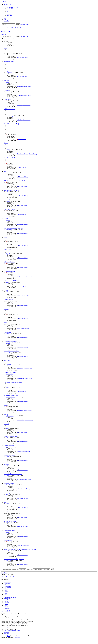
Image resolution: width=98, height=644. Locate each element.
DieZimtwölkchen (10, 397)
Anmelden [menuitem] (6, 21)
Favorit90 (8, 365)
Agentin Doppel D (8, 300)
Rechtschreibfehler (8, 200)
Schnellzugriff (7, 4)
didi (7, 523)
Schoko (8, 334)
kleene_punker (9, 374)
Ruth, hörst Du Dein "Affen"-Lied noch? (14, 228)
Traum (5, 323)
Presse (6, 590)
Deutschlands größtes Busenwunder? (13, 382)
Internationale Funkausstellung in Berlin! (14, 559)
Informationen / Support (11, 597)
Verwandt (6, 415)
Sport (6, 605)
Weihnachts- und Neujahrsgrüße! (12, 190)
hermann (8, 220)
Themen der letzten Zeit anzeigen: (14, 569)
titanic (18, 527)
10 (7, 71)
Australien (6, 309)
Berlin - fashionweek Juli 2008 (11, 281)
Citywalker (9, 254)
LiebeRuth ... (7, 81)
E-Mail (5, 171)
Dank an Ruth (7, 360)
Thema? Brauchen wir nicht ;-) (11, 124)
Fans (6, 593)
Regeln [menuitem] (5, 20)
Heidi (7, 494)
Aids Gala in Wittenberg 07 (10, 342)
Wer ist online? (5, 611)
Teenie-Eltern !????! (9, 62)
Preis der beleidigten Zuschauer (11, 351)
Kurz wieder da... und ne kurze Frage (13, 474)
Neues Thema (4, 34)
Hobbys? (6, 512)
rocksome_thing (10, 416)
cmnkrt (8, 282)
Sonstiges (7, 600)
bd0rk (7, 466)
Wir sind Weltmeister (9, 446)
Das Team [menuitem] (9, 15)
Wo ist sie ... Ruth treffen (10, 521)
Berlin (5, 238)
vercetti (8, 324)
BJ (6, 101)
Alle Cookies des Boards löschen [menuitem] (12, 631)
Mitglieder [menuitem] (9, 14)
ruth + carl (6, 424)
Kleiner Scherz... (8, 100)
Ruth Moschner (16, 28)
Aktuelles (7, 585)
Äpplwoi (6, 290)
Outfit (6, 592)
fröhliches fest (7, 332)
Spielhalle (7, 608)
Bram (7, 388)
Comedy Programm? (9, 483)
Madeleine (8, 560)
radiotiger (8, 150)
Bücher (6, 589)
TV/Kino (7, 603)
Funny (6, 601)
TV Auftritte (8, 588)
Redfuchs (8, 352)
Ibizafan (8, 551)
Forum (5, 596)
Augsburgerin (9, 73)
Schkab (8, 532)
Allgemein (7, 583)
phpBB (8, 636)
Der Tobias (6, 465)
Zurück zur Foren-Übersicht (8, 577)
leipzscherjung (9, 116)
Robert (8, 82)
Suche (18, 24)
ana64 (18, 58)
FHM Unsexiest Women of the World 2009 (14, 181)
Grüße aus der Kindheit (9, 531)
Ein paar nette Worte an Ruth (11, 396)
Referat (5, 48)
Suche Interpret (7, 493)
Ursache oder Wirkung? (9, 209)
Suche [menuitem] (8, 11)
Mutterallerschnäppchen (22, 154)
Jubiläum (6, 405)
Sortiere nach (35, 569)
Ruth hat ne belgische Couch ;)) (11, 436)
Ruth (18, 177)
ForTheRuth (20, 86)
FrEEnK (19, 296)
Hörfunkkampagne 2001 (10, 271)
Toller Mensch (7, 250)
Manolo (8, 201)
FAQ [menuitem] (5, 18)
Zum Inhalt (3, 2)
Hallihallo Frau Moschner (10, 373)
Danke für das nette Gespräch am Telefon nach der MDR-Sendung (20, 550)
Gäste (6, 594)
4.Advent (6, 219)
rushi (7, 438)
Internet (7, 604)
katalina (8, 173)
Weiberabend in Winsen (9, 262)
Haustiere (6, 143)
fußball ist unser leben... (10, 109)
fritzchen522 (9, 475)
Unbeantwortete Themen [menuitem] (13, 7)
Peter (7, 292)
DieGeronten (9, 229)
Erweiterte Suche (24, 24)
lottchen (8, 456)
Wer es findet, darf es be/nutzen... (12, 158)
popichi (8, 504)
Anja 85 (8, 343)
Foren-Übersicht (8, 28)
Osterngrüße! (7, 90)
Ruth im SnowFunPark (9, 455)
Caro (7, 91)
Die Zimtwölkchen (21, 277)
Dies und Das (23, 28)
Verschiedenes (7, 598)
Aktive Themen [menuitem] (11, 9)
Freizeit (6, 607)
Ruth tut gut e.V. (8, 540)
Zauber (5, 502)
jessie (7, 428)
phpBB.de (18, 637)
